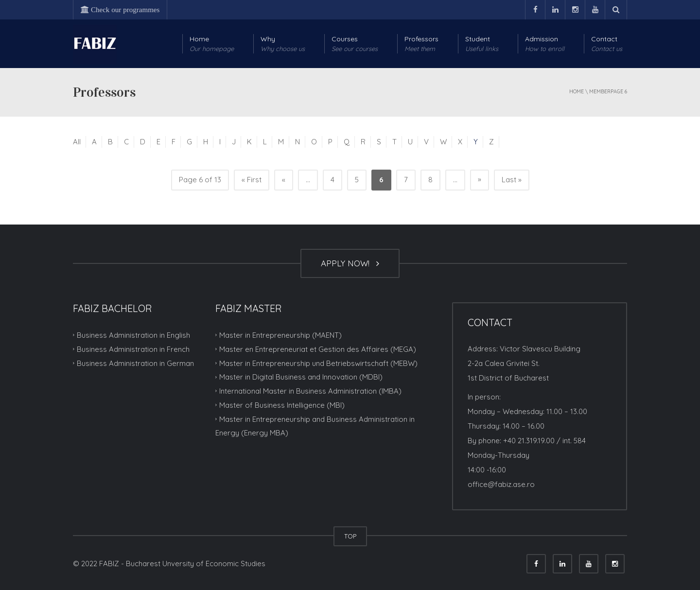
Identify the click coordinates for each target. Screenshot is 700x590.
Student (482, 44)
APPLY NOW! (350, 263)
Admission (545, 44)
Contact (607, 44)
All (77, 142)
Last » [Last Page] (512, 180)
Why (283, 44)
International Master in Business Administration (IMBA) (310, 391)
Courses (355, 44)
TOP (350, 536)
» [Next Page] (480, 179)
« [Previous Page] (284, 180)
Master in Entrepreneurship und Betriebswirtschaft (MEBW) (318, 363)
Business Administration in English (133, 335)
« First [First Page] (252, 180)
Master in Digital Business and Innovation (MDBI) (301, 377)
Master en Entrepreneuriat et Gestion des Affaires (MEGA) (318, 349)
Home (212, 44)
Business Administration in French (133, 349)
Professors (421, 44)
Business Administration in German (135, 363)
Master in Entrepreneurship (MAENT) (280, 335)
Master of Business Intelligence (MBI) (282, 405)
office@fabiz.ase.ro (501, 484)
